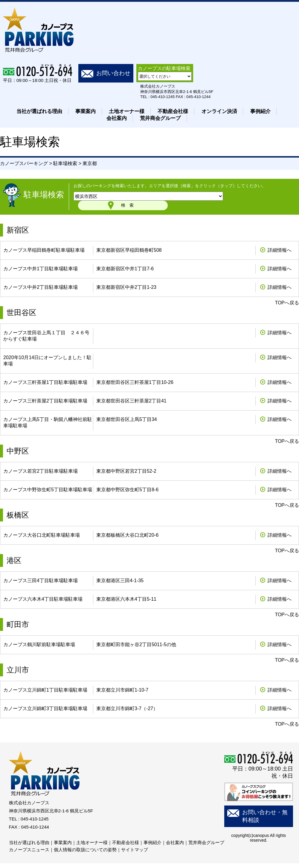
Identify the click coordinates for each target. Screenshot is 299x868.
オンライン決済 (219, 111)
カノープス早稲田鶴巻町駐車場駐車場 (44, 250)
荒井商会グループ (160, 118)
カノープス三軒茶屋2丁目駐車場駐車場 (45, 401)
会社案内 (117, 118)
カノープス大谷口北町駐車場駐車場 (42, 535)
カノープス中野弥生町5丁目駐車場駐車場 (48, 490)
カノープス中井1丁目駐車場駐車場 (41, 269)
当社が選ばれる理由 (39, 111)
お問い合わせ (113, 73)
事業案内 (86, 111)
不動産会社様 (173, 111)
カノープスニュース (29, 850)
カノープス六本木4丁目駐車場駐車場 (43, 599)
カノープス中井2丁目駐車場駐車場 (41, 287)
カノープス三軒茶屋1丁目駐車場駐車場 (45, 382)
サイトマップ (135, 850)
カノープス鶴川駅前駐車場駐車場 (39, 644)
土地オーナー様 (127, 111)
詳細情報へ (280, 250)
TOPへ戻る (287, 303)
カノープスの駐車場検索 (164, 68)
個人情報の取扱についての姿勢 (85, 850)
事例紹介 (260, 111)
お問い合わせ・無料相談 (265, 816)
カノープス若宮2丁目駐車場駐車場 (41, 471)
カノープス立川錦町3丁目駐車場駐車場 (45, 708)
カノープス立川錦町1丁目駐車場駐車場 (45, 690)
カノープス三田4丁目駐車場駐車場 (41, 581)
